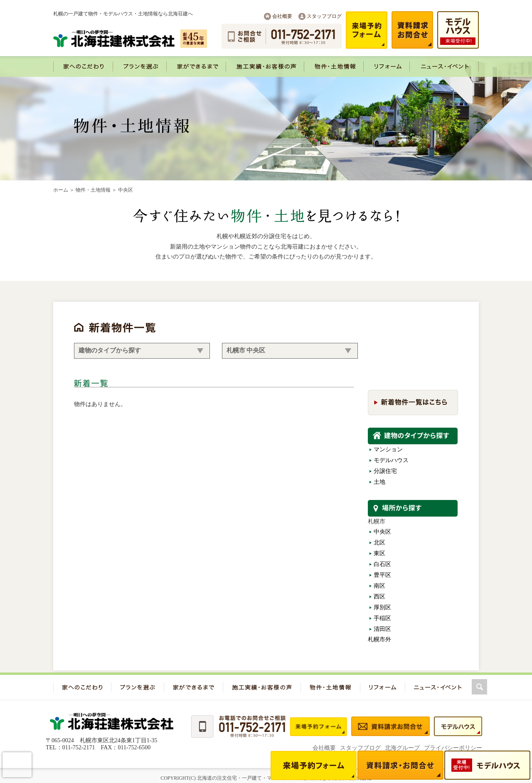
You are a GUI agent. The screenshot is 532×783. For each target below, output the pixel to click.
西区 (379, 597)
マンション (388, 449)
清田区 (382, 629)
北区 (379, 543)
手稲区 (382, 618)
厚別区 (382, 607)
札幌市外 (379, 639)
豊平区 (382, 575)
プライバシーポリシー (453, 748)
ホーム (61, 190)
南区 (379, 586)
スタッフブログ (324, 16)
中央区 (382, 532)
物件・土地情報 (93, 190)
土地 (379, 482)
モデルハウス (391, 460)
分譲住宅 (385, 471)
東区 (379, 553)
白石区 (382, 564)
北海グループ (402, 748)
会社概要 (282, 16)
